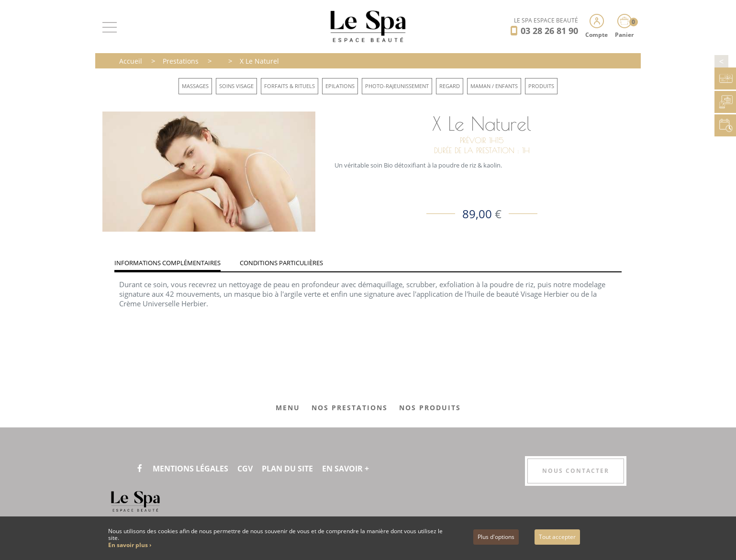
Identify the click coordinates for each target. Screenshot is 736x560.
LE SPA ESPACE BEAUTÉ (546, 20)
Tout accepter (557, 537)
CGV (245, 469)
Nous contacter (576, 471)
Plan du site (287, 469)
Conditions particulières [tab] (281, 263)
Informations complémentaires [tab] (167, 263)
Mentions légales (190, 469)
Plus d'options (496, 537)
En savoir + (346, 469)
